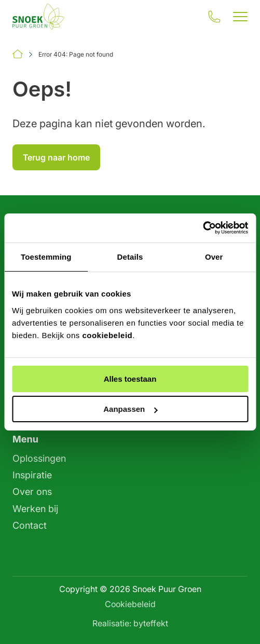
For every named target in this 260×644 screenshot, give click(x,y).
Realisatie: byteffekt (130, 623)
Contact (30, 525)
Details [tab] (130, 256)
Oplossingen (39, 458)
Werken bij (35, 509)
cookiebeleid (107, 335)
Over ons (32, 492)
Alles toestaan (130, 379)
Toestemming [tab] (46, 256)
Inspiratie (32, 475)
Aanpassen (130, 409)
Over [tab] (214, 256)
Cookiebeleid (130, 604)
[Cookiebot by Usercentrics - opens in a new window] (203, 228)
